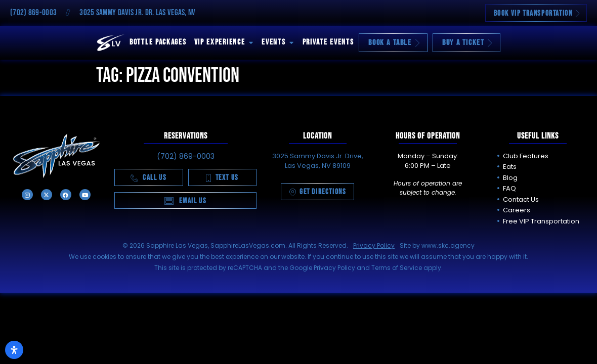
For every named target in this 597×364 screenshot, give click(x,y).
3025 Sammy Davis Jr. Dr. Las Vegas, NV (137, 13)
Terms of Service (397, 268)
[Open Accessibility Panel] (14, 350)
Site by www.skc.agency (437, 245)
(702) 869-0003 (33, 13)
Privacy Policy (374, 245)
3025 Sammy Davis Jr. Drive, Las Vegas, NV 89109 (318, 161)
